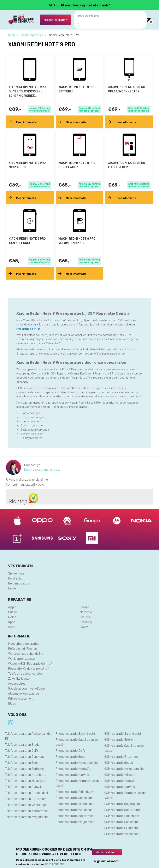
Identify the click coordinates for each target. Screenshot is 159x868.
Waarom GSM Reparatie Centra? (30, 663)
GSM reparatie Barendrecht (123, 733)
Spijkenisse (16, 573)
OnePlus (85, 617)
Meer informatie (55, 864)
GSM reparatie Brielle (119, 739)
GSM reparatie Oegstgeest (122, 804)
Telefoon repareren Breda (22, 744)
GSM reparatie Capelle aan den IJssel (125, 748)
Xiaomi (84, 627)
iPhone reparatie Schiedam (73, 797)
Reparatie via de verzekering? (28, 668)
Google (84, 607)
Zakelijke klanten (20, 678)
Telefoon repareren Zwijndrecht (26, 817)
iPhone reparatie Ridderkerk (74, 791)
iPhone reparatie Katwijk (72, 774)
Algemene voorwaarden (24, 693)
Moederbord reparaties (24, 643)
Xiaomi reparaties (32, 35)
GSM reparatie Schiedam (121, 822)
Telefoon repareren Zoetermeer (26, 811)
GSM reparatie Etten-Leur (122, 756)
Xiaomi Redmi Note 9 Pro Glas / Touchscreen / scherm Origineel (27, 91)
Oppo (12, 622)
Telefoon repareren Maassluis (25, 780)
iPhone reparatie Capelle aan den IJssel (77, 742)
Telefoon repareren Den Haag (25, 756)
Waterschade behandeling (26, 653)
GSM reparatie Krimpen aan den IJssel (126, 795)
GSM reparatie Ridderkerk (122, 816)
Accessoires (17, 683)
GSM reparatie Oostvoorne (122, 810)
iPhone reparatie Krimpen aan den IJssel (78, 783)
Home (12, 35)
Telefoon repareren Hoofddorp (26, 774)
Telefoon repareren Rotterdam (26, 799)
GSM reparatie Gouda (119, 762)
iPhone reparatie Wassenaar (74, 810)
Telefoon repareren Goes (22, 762)
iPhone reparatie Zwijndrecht (75, 822)
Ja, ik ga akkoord (107, 852)
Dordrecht (15, 578)
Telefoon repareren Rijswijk (24, 786)
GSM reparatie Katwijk (120, 786)
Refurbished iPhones (22, 648)
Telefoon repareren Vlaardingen (26, 805)
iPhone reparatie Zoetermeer (75, 816)
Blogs (12, 703)
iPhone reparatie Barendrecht (75, 733)
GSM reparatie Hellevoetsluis (124, 768)
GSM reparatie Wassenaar (122, 834)
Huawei (13, 612)
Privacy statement (21, 698)
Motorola (86, 612)
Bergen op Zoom (20, 583)
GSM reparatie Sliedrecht (121, 828)
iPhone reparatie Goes (70, 756)
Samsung (86, 622)
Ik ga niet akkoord (106, 861)
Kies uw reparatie (54, 20)
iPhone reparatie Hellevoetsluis (76, 762)
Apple (12, 607)
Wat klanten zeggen (22, 658)
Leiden (13, 588)
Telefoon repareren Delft (22, 750)
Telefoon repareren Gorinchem (26, 768)
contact (84, 353)
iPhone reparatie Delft (70, 750)
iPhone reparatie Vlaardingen (74, 804)
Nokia (12, 617)
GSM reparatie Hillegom (120, 774)
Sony (11, 627)
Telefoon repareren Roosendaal (26, 792)
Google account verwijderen (27, 688)
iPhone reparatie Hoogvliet (73, 768)
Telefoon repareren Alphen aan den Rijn (29, 736)
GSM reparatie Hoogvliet (121, 780)
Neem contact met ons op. (42, 469)
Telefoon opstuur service (25, 673)
